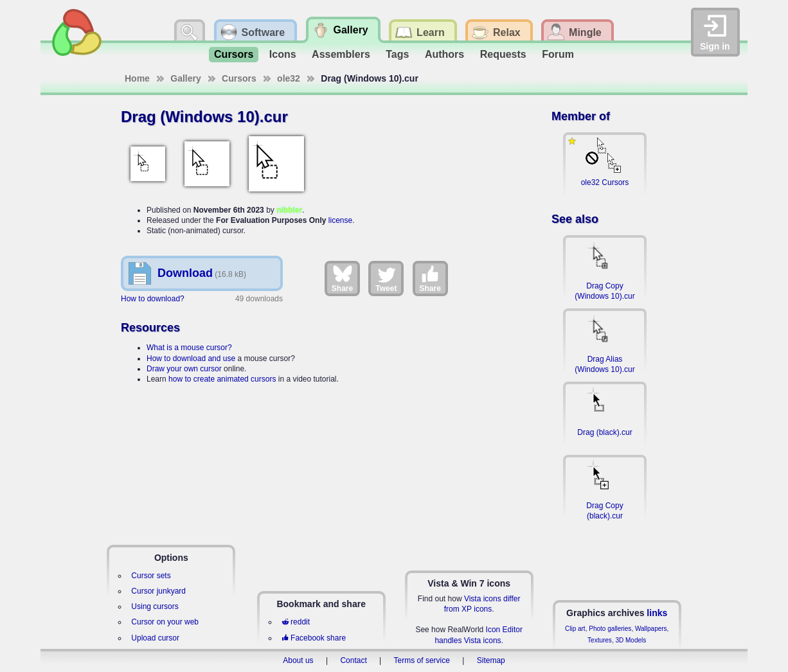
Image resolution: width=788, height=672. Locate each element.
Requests (503, 54)
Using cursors (155, 606)
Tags (397, 54)
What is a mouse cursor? (189, 348)
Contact (353, 660)
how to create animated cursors (222, 379)
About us (298, 660)
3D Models (631, 640)
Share (342, 278)
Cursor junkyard (158, 591)
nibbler (289, 210)
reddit (296, 622)
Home (137, 78)
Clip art (575, 629)
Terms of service (422, 660)
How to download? (153, 299)
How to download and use (191, 358)
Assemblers (341, 54)
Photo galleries (610, 629)
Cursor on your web (165, 622)
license (340, 220)
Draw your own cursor (184, 369)
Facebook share (314, 638)
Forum (558, 54)
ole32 (289, 78)
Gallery (185, 78)
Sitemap (491, 660)
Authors (444, 54)
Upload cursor (155, 638)
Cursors (234, 54)
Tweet (386, 278)
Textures (600, 640)
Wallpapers (651, 629)
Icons (283, 54)
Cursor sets (151, 576)
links (657, 613)
